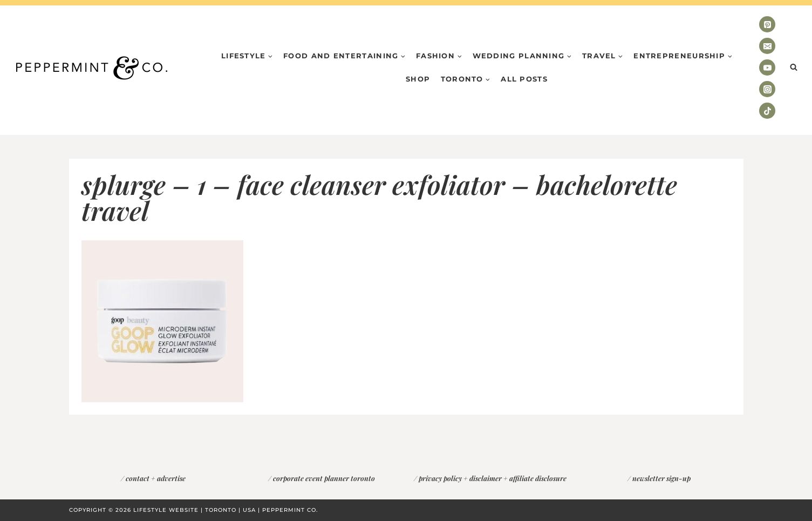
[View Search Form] (794, 67)
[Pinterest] (767, 24)
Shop (418, 79)
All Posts (524, 79)
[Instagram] (767, 89)
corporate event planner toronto (324, 478)
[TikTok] (767, 111)
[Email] (767, 46)
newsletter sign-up (661, 478)
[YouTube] (767, 67)
